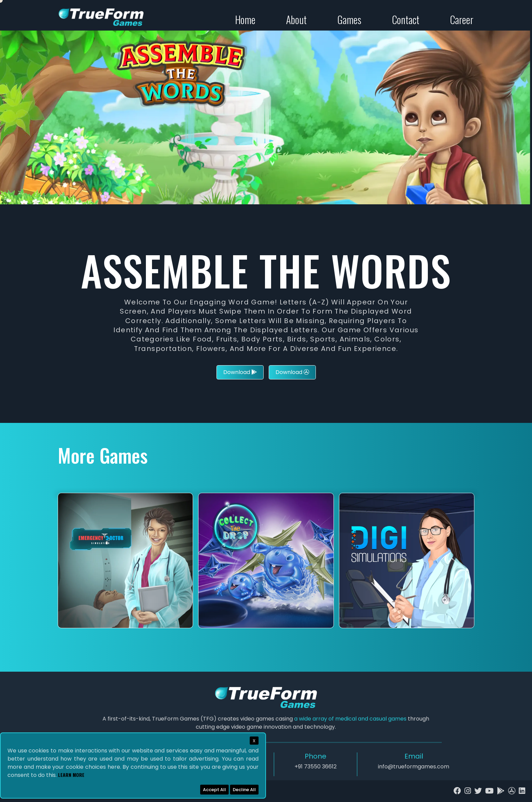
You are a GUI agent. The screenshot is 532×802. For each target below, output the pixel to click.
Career (462, 20)
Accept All (214, 790)
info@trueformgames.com (414, 767)
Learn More (71, 775)
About (296, 20)
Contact (406, 20)
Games (349, 20)
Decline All (244, 790)
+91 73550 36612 (316, 767)
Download (240, 372)
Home (245, 20)
